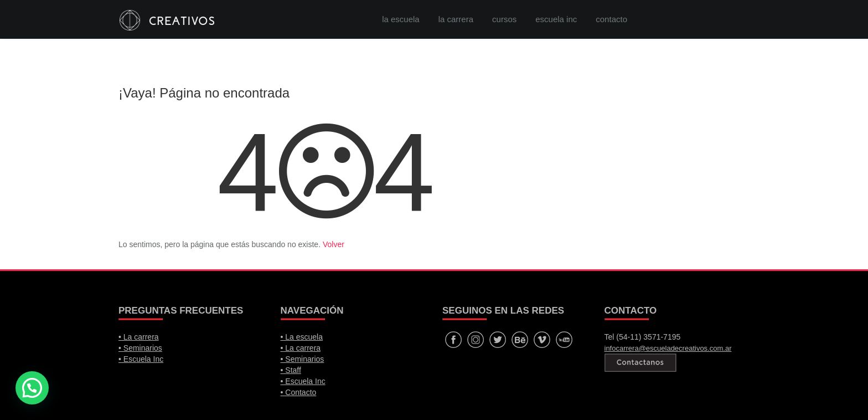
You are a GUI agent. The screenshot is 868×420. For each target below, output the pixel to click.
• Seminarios (140, 348)
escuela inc (556, 19)
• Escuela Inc (141, 359)
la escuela (401, 19)
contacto (611, 19)
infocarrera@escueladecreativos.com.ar (668, 348)
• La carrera (139, 337)
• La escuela (302, 337)
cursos (504, 19)
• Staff (291, 370)
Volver (334, 244)
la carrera (456, 19)
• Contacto (299, 392)
